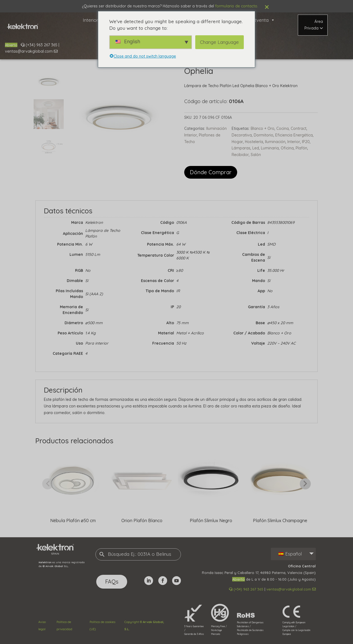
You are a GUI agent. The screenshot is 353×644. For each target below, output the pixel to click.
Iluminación (275, 142)
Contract (299, 128)
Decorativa (242, 135)
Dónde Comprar (211, 172)
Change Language (219, 42)
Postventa (261, 20)
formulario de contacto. (237, 6)
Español (290, 554)
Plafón (301, 148)
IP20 (306, 142)
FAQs (112, 582)
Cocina (283, 128)
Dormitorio (264, 135)
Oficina (287, 148)
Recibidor (240, 155)
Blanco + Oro (263, 128)
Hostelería (254, 142)
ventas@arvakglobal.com (31, 51)
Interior (94, 20)
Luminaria (270, 148)
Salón (256, 155)
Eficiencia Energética (294, 135)
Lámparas (241, 148)
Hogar (237, 142)
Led (256, 148)
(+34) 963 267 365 (39, 45)
